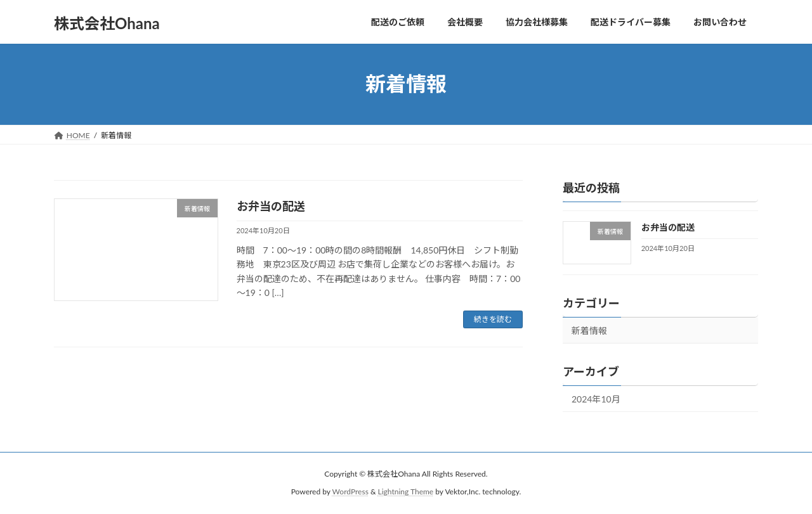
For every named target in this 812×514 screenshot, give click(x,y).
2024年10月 (596, 399)
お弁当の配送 (271, 206)
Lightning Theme (406, 492)
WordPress (350, 492)
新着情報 (589, 331)
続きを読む (493, 319)
